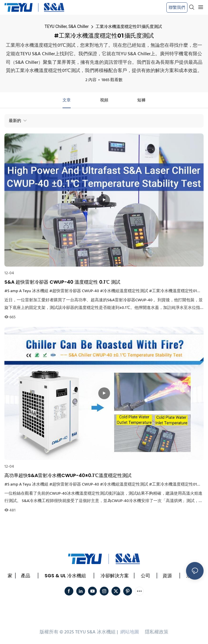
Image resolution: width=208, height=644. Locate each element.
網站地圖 (130, 632)
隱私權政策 (157, 632)
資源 (167, 576)
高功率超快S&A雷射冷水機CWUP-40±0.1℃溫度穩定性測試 (68, 475)
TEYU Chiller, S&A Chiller (67, 26)
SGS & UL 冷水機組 (65, 576)
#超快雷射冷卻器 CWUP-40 (74, 291)
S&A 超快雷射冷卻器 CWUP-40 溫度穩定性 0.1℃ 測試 (62, 282)
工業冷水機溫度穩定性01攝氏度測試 (129, 26)
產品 (26, 576)
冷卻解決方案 (115, 576)
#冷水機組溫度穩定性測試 (124, 291)
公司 (146, 576)
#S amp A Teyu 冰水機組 (26, 291)
